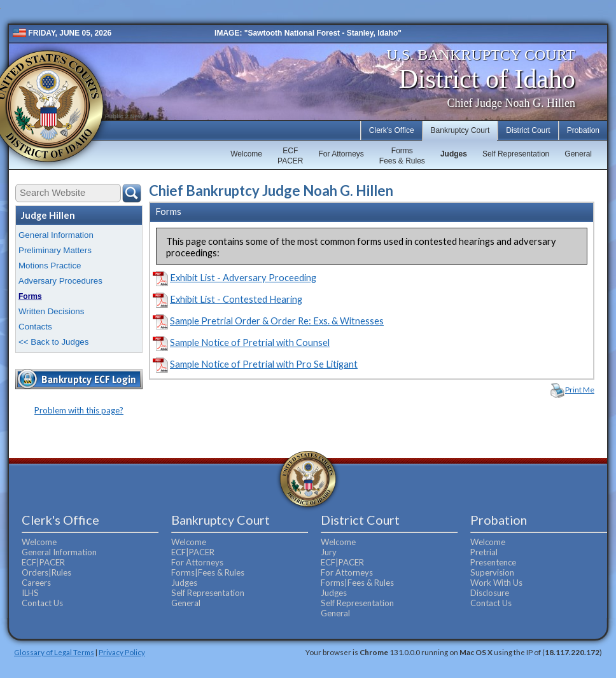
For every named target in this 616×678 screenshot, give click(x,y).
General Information (56, 235)
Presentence (493, 562)
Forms (30, 296)
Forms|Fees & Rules (208, 572)
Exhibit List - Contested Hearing (236, 299)
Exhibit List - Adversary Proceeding (243, 278)
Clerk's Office (392, 130)
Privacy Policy (122, 652)
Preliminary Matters (55, 250)
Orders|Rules (46, 572)
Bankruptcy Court (460, 130)
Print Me (580, 390)
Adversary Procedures (60, 281)
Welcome (246, 154)
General (578, 154)
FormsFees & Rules (402, 156)
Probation (583, 130)
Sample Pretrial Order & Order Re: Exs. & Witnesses (277, 321)
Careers (36, 583)
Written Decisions (51, 311)
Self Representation (516, 154)
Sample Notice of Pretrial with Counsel (250, 342)
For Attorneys (341, 154)
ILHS (30, 593)
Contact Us (42, 603)
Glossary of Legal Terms (54, 652)
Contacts (35, 327)
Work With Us (496, 583)
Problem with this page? (79, 410)
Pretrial (484, 552)
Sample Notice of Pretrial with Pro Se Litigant (264, 364)
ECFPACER (290, 156)
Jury (329, 552)
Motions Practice (50, 266)
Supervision (492, 572)
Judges (454, 154)
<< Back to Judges (53, 342)
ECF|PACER (43, 562)
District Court (528, 130)
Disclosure (490, 593)
